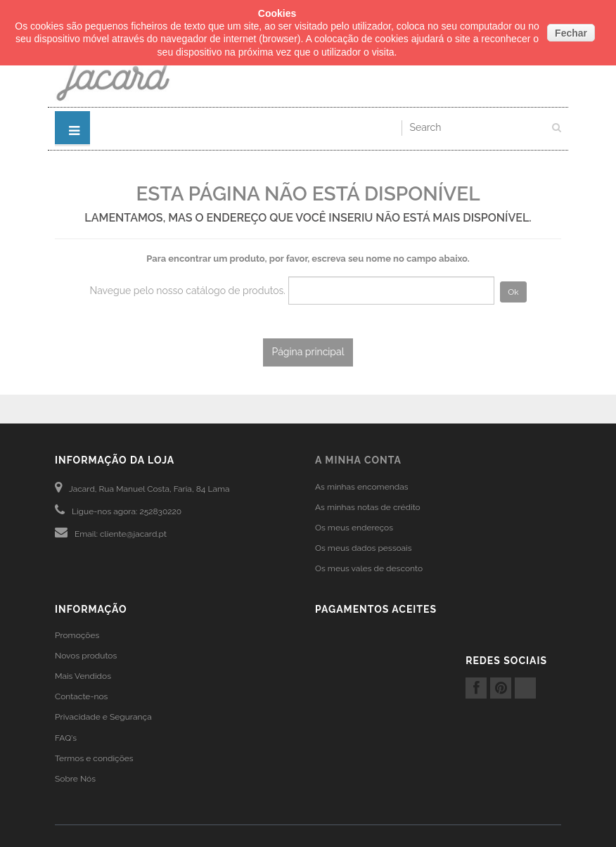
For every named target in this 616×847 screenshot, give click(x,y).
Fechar (571, 33)
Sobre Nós (75, 779)
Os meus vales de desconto (369, 568)
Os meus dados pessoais (364, 548)
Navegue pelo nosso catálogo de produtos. (187, 291)
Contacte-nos (81, 696)
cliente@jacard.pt (133, 534)
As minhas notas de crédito (368, 507)
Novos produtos (86, 656)
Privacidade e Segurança (103, 717)
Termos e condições (94, 758)
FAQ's (66, 738)
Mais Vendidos (83, 676)
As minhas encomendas (362, 487)
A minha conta (358, 460)
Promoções (77, 635)
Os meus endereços (354, 528)
